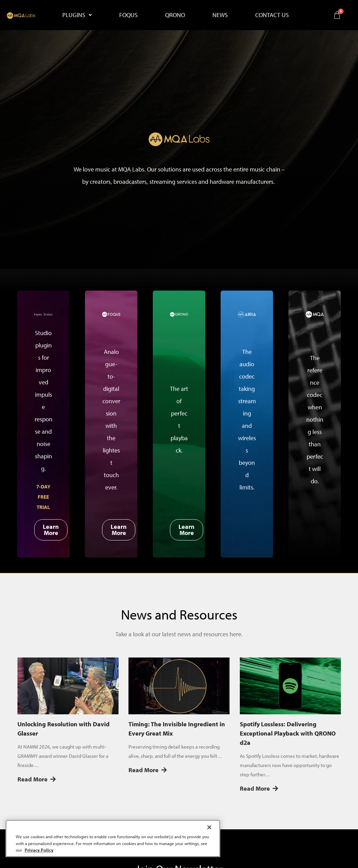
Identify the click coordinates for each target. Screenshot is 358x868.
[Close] (209, 827)
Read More (37, 779)
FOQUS (128, 15)
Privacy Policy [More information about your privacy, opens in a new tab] (39, 850)
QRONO (175, 15)
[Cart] (337, 15)
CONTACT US (272, 15)
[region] (113, 838)
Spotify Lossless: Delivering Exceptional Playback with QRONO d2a (288, 733)
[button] (77, 15)
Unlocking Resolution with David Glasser (64, 729)
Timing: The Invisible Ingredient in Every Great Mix (177, 729)
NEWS (220, 15)
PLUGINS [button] (77, 15)
